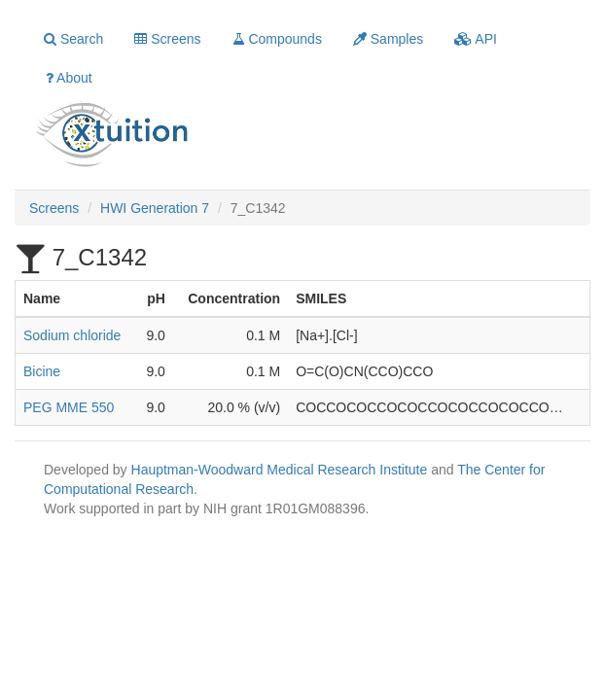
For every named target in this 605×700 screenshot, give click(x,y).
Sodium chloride (72, 335)
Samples (388, 39)
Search (73, 39)
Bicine (42, 371)
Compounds (277, 39)
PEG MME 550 (69, 407)
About (69, 78)
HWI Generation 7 (155, 208)
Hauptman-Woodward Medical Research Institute (282, 470)
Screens (167, 39)
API (476, 39)
